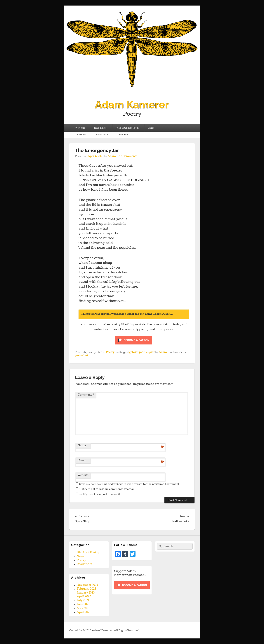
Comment (86, 395)
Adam (112, 156)
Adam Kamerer (132, 105)
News (81, 557)
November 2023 (87, 585)
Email (82, 461)
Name (82, 446)
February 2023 (86, 589)
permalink (82, 356)
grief (151, 352)
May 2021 (83, 609)
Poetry (110, 352)
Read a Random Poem (127, 128)
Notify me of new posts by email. (100, 495)
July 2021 (83, 601)
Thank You (123, 135)
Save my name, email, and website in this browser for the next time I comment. (130, 484)
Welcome (80, 128)
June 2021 (83, 605)
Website (83, 475)
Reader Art (84, 564)
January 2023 (86, 593)
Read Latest (100, 128)
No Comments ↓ (128, 156)
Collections (80, 135)
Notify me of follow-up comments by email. (107, 489)
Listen (151, 128)
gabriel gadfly (138, 352)
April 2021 (84, 612)
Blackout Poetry (88, 553)
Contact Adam (101, 135)
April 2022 (84, 597)
